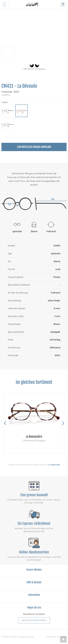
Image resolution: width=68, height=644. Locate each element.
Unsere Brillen (32, 465)
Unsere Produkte (16, 465)
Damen (43, 465)
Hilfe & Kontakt (34, 582)
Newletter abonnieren (34, 620)
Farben (5, 102)
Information (34, 595)
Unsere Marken (34, 570)
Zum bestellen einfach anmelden (34, 147)
